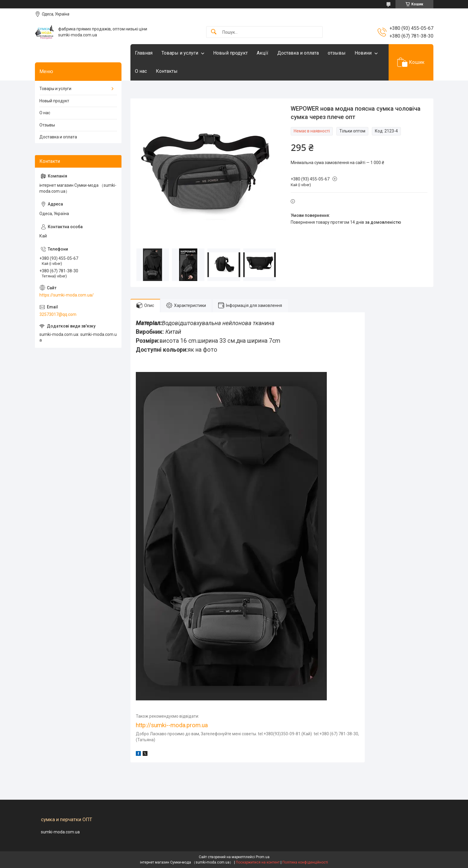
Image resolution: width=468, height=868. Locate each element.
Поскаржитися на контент (258, 862)
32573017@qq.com (58, 314)
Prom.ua (263, 857)
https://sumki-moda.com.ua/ (67, 295)
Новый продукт (230, 53)
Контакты (167, 71)
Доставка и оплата (298, 53)
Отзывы (47, 125)
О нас (141, 71)
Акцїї (263, 53)
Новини (363, 53)
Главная (144, 53)
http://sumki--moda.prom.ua (172, 725)
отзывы (337, 53)
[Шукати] (214, 32)
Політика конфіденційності (305, 862)
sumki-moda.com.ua (60, 832)
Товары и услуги (180, 53)
